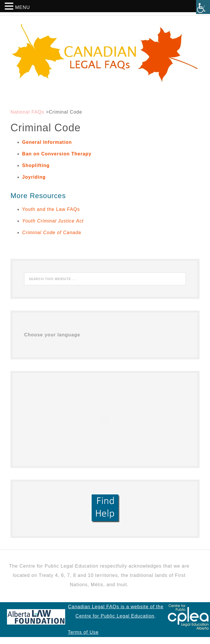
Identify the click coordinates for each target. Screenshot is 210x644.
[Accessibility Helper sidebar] (203, 7)
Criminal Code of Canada (52, 233)
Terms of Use (83, 632)
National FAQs (27, 112)
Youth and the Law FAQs (51, 209)
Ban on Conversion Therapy (57, 154)
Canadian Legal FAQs (105, 53)
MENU (23, 7)
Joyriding (34, 177)
